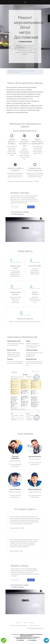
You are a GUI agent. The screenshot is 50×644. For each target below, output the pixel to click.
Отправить (31, 207)
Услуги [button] (18, 623)
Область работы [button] (34, 626)
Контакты (32, 623)
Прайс (26, 623)
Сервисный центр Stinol (14, 71)
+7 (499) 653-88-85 (25, 42)
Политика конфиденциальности (18, 626)
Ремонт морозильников (28, 71)
